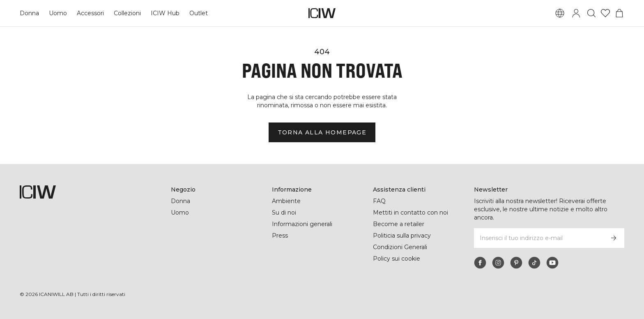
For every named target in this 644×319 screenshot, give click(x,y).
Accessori (91, 13)
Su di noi (284, 213)
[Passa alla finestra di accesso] (576, 13)
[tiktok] (534, 263)
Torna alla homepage (322, 132)
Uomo (58, 13)
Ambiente (286, 201)
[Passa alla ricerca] (591, 13)
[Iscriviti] (614, 238)
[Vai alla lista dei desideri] (605, 13)
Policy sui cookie (397, 259)
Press (280, 236)
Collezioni (128, 13)
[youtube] (552, 263)
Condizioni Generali (401, 247)
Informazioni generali (303, 224)
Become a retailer (399, 224)
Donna (29, 13)
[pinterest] (516, 263)
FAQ (379, 201)
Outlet (199, 13)
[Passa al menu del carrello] (619, 13)
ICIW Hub (166, 13)
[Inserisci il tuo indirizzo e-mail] (538, 238)
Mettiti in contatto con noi (411, 213)
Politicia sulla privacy (403, 236)
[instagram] (498, 263)
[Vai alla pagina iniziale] (322, 13)
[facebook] (480, 263)
